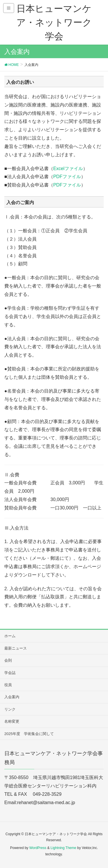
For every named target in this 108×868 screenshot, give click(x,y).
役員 (8, 685)
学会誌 (10, 673)
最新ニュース (16, 648)
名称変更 (12, 721)
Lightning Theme (63, 848)
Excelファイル (68, 169)
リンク (10, 709)
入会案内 (12, 697)
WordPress (38, 848)
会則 (8, 660)
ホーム (10, 636)
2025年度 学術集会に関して (29, 734)
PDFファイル (67, 177)
